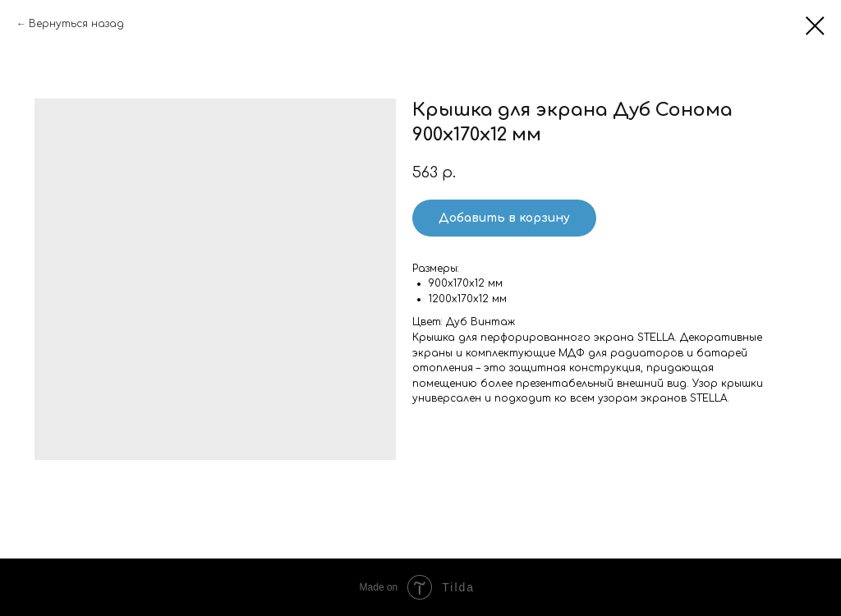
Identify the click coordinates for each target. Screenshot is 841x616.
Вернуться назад (76, 24)
